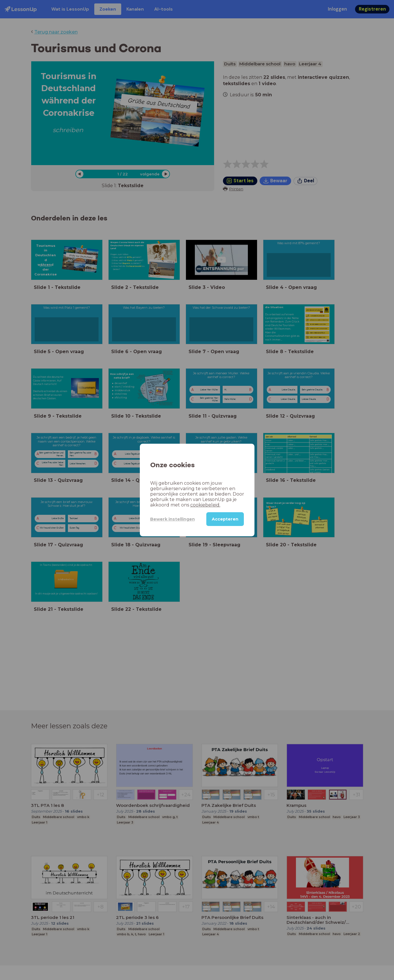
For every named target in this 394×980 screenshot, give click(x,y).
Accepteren (225, 519)
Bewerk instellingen (173, 519)
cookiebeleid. (205, 505)
